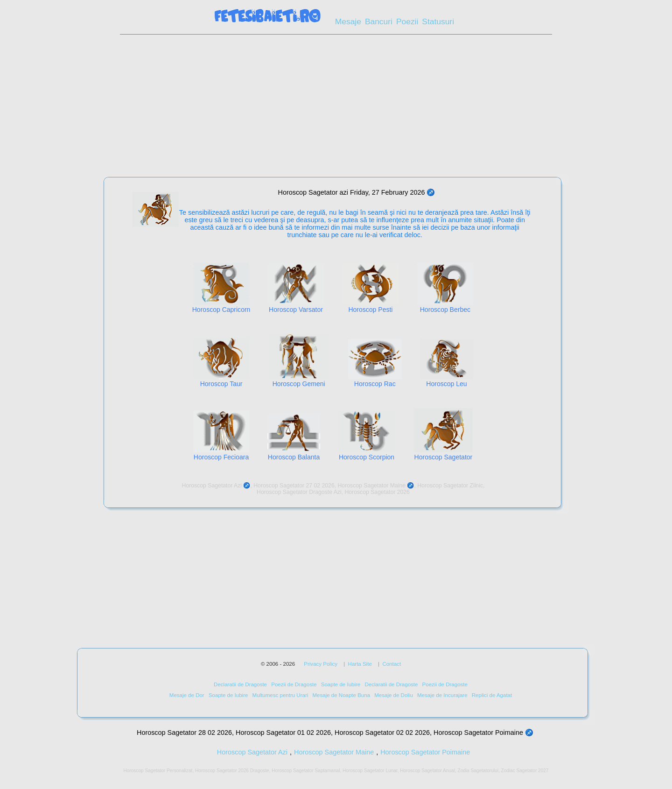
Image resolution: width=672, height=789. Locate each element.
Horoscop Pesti (370, 310)
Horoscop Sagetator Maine (334, 752)
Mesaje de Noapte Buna (341, 695)
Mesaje (348, 21)
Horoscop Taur (221, 384)
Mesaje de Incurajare (442, 695)
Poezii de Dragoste (294, 684)
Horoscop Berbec (445, 310)
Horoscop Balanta (294, 457)
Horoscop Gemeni (299, 384)
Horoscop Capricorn (221, 310)
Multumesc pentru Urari (280, 695)
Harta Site (360, 664)
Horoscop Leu (446, 384)
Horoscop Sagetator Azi (252, 752)
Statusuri (438, 21)
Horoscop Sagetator (444, 457)
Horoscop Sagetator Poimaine (425, 752)
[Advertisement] (336, 109)
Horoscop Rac (375, 384)
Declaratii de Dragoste (240, 684)
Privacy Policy (321, 664)
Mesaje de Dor (187, 695)
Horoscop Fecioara (221, 457)
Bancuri (379, 21)
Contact (392, 664)
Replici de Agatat (492, 695)
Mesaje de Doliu (394, 695)
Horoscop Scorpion (367, 457)
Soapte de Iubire (341, 684)
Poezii (407, 21)
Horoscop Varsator (296, 310)
